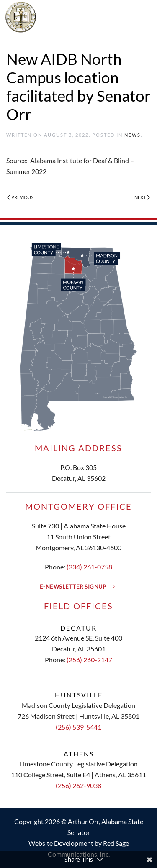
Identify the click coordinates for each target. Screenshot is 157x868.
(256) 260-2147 (89, 660)
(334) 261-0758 (89, 567)
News (133, 135)
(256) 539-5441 (78, 727)
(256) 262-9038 (78, 785)
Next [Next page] (142, 197)
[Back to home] (79, 17)
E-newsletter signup (73, 587)
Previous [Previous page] (20, 197)
